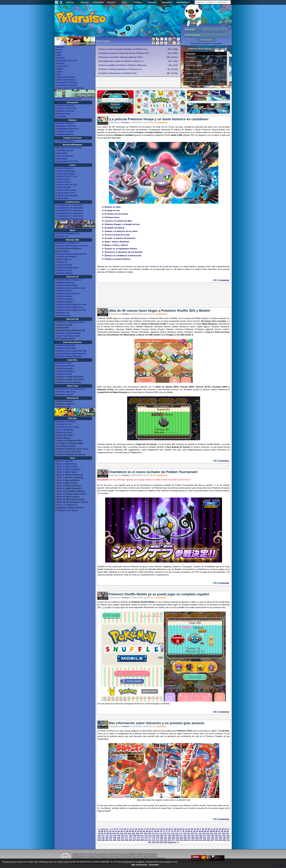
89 (214, 831)
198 (99, 840)
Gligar (199, 327)
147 (165, 836)
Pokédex (152, 2)
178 (154, 838)
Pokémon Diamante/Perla (68, 293)
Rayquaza (212, 324)
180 (162, 838)
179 (158, 838)
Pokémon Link (63, 313)
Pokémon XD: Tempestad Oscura (72, 389)
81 (191, 831)
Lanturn (226, 329)
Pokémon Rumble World (68, 268)
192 (208, 838)
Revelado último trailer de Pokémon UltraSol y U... (123, 61)
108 (145, 834)
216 (169, 840)
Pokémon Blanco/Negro (67, 285)
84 (200, 831)
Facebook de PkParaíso (67, 82)
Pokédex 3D (62, 262)
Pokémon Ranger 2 (65, 299)
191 (204, 838)
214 (162, 840)
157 (204, 836)
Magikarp (168, 566)
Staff (59, 55)
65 (147, 831)
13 (133, 829)
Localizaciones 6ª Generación (70, 205)
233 (153, 842)
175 (142, 838)
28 (175, 829)
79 (186, 831)
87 (208, 831)
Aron (132, 327)
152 (185, 836)
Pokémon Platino (64, 291)
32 (186, 829)
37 (200, 829)
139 (134, 836)
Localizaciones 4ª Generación (70, 210)
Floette (101, 329)
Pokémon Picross (65, 270)
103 (125, 834)
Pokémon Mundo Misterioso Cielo (72, 304)
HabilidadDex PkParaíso (68, 129)
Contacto (61, 63)
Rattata (129, 329)
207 (134, 840)
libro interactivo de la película (159, 266)
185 (181, 838)
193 (212, 838)
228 (216, 840)
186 (185, 838)
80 (189, 831)
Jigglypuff (154, 332)
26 (170, 829)
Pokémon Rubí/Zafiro (66, 348)
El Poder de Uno (64, 424)
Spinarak (120, 329)
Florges (161, 329)
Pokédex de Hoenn (194, 65)
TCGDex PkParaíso (66, 141)
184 (177, 838)
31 (184, 829)
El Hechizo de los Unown (68, 427)
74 (172, 831)
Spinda (169, 387)
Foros (59, 50)
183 (173, 838)
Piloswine (171, 332)
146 (162, 836)
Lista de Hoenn (63, 179)
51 (108, 831)
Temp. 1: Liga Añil (65, 461)
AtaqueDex (167, 2)
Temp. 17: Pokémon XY (67, 505)
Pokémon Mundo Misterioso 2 (70, 307)
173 (134, 838)
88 (211, 831)
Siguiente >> (173, 842)
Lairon (193, 327)
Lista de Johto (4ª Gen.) (67, 185)
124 (208, 834)
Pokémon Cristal (64, 363)
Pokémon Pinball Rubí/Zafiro (69, 356)
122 (200, 834)
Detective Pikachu (65, 273)
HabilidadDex (183, 2)
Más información (139, 865)
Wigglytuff (209, 332)
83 (197, 831)
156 (201, 836)
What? (282, 866)
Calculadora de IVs (65, 150)
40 (209, 829)
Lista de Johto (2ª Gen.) (67, 176)
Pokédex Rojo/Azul (65, 134)
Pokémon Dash (64, 315)
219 (181, 840)
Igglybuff (209, 329)
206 (130, 840)
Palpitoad (189, 329)
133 (111, 836)
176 (146, 838)
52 (110, 831)
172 (130, 838)
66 (150, 831)
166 (107, 838)
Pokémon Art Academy (67, 257)
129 (227, 834)
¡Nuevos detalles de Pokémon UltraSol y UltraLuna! (123, 65)
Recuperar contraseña (212, 43)
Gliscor (141, 335)
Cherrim (200, 387)
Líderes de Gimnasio (195, 73)
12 (131, 829)
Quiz (124, 2)
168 (115, 838)
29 (178, 829)
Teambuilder (62, 153)
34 (192, 829)
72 (166, 831)
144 (154, 836)
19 (150, 829)
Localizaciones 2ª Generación (70, 216)
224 (201, 840)
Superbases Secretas (195, 85)
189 (197, 838)
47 (228, 829)
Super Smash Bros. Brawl (68, 336)
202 (115, 840)
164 (99, 838)
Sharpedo (115, 104)
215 (165, 840)
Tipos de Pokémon (65, 156)
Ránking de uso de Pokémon (70, 148)
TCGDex (138, 2)
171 (126, 838)
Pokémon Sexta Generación (69, 99)
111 (157, 834)
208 (138, 840)
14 (136, 829)
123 (204, 834)
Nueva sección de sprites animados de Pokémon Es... (124, 49)
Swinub (134, 332)
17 (144, 829)
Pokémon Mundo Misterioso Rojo (71, 354)
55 (119, 831)
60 (133, 831)
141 (142, 836)
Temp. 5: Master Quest (67, 472)
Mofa (115, 111)
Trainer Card (62, 66)
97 (105, 834)
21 (156, 829)
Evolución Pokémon (66, 111)
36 (198, 829)
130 (99, 836)
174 (138, 838)
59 (130, 831)
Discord (85, 2)
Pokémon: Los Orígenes (68, 510)
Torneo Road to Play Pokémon (70, 88)
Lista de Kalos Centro (66, 190)
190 (201, 838)
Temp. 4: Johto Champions (69, 469)
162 (224, 836)
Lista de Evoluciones (66, 174)
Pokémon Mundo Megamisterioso (72, 254)
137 (126, 836)
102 (122, 834)
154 (193, 836)
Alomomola (102, 332)
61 (136, 831)
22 (159, 829)
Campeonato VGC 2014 (67, 161)
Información (191, 57)
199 (103, 840)
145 (158, 836)
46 (225, 829)
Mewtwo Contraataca (66, 421)
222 (193, 840)
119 (188, 834)
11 (128, 829)
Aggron (207, 327)
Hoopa (140, 132)
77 (180, 831)
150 (177, 836)
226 (208, 840)
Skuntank (198, 332)
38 (203, 829)
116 (176, 834)
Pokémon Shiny (64, 114)
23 (161, 829)
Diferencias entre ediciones (197, 69)
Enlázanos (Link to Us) (67, 61)
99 (111, 834)
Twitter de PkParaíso (66, 77)
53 (113, 831)
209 (142, 840)
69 (158, 831)
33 (189, 829)
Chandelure (145, 488)
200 (107, 840)
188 (193, 838)
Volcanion (152, 733)
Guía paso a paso (193, 61)
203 (119, 840)
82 (194, 831)
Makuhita (149, 327)
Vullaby (175, 327)
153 (189, 836)
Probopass (199, 329)
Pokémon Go (63, 236)
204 (122, 840)
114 (169, 834)
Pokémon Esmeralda (66, 345)
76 (177, 831)
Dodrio (180, 332)
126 (215, 834)
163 (228, 836)
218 (177, 840)
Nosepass (225, 327)
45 (223, 829)
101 (118, 834)
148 (169, 836)
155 (197, 836)
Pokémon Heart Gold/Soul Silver (71, 288)
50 (105, 831)
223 (197, 840)
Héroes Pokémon (64, 432)
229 (220, 840)
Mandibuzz (110, 329)
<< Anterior (103, 829)
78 (183, 831)
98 (108, 834)
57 (124, 831)
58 (127, 831)
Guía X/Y (111, 2)
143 (150, 836)
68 (155, 831)
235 (161, 842)
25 (167, 829)
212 (154, 840)
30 (181, 829)
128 (223, 834)
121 (196, 834)
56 (122, 831)
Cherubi (184, 387)
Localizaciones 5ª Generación (70, 208)
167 (111, 838)
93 (225, 831)
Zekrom (153, 444)
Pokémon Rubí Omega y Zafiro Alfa (73, 246)
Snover (218, 329)
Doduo (163, 332)
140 (138, 836)
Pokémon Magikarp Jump (68, 233)
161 (220, 836)
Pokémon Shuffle (64, 265)
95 (99, 834)
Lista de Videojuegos (66, 171)
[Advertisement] (164, 296)
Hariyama (158, 327)
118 (184, 834)
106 (137, 834)
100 (114, 834)
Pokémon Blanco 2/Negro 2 (69, 280)
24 (164, 829)
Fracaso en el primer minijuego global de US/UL (122, 57)
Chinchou (179, 329)
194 (216, 838)
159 (212, 836)
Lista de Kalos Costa (66, 193)
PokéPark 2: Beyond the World (70, 322)
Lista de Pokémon (65, 168)
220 (185, 840)
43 (217, 829)
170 (122, 838)
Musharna (184, 327)
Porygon (145, 329)
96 (102, 834)
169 (119, 838)
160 (216, 836)
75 (175, 831)
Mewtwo (188, 130)
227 (212, 840)
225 (204, 840)
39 (206, 829)
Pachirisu (158, 566)
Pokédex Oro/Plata (65, 131)
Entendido (154, 865)
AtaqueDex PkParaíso (67, 126)
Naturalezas (62, 159)
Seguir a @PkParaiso (65, 33)
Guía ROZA (98, 2)
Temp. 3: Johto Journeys (68, 466)
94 (228, 831)
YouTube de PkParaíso (67, 85)
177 (150, 838)
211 (150, 840)
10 (125, 829)
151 (181, 836)
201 (111, 840)
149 (173, 836)
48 (99, 831)
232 (149, 842)
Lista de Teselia (64, 187)
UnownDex (62, 116)
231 (228, 840)
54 (116, 831)
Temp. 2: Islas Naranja (67, 464)
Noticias (70, 2)
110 (153, 834)
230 (224, 840)
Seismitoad (144, 332)
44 (220, 829)
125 (212, 834)
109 (149, 834)
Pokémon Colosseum (66, 392)
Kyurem (187, 447)
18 (147, 829)
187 (189, 838)
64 (144, 831)
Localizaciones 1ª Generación (70, 219)
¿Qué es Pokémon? (66, 105)
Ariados (137, 329)
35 (195, 829)
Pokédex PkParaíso (66, 123)
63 (141, 831)
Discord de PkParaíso (66, 80)
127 (219, 834)
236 (165, 842)
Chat (59, 52)
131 (103, 836)
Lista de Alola (63, 198)
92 (222, 831)
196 (224, 838)
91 (219, 831)
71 (163, 831)
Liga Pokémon (192, 77)
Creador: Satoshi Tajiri (67, 108)
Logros (60, 72)
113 (165, 834)
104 (130, 834)
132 (107, 836)
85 (203, 831)
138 (130, 836)
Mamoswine (130, 335)
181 (165, 838)
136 (122, 836)
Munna (167, 327)
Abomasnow (114, 332)
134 (115, 836)
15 (139, 829)
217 (173, 840)
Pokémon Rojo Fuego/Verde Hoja (72, 351)
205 (126, 840)
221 (189, 840)
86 (205, 831)
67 (152, 831)
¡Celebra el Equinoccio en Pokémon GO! (118, 73)
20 (153, 829)
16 (142, 829)
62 (138, 831)
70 (161, 831)
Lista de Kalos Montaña (67, 195)
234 (157, 842)
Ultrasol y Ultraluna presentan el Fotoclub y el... (121, 69)
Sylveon (176, 566)
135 (119, 836)
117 (180, 834)
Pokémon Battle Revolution (69, 333)
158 (208, 836)
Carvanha (217, 387)
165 (103, 838)
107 (141, 834)
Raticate (170, 329)
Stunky (153, 329)
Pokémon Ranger (65, 296)
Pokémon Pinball (64, 374)
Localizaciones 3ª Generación (70, 213)
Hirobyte (125, 122)
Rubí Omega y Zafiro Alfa (209, 95)
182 (169, 838)
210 (146, 840)
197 (228, 838)
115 (172, 834)
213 (158, 840)
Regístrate (195, 43)
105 (133, 834)
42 (214, 829)
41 (212, 829)
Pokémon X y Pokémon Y (68, 243)
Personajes (190, 81)
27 (172, 829)
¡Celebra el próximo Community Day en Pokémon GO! (124, 53)
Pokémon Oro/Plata (65, 366)
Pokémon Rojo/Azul (66, 371)
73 (169, 831)
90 (217, 831)
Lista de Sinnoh (64, 182)
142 (146, 836)
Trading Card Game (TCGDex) (208, 108)
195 (220, 838)
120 (192, 834)
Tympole (215, 327)
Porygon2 (189, 332)
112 (161, 834)
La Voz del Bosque (65, 430)
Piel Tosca (115, 108)
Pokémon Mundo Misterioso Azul (71, 310)
